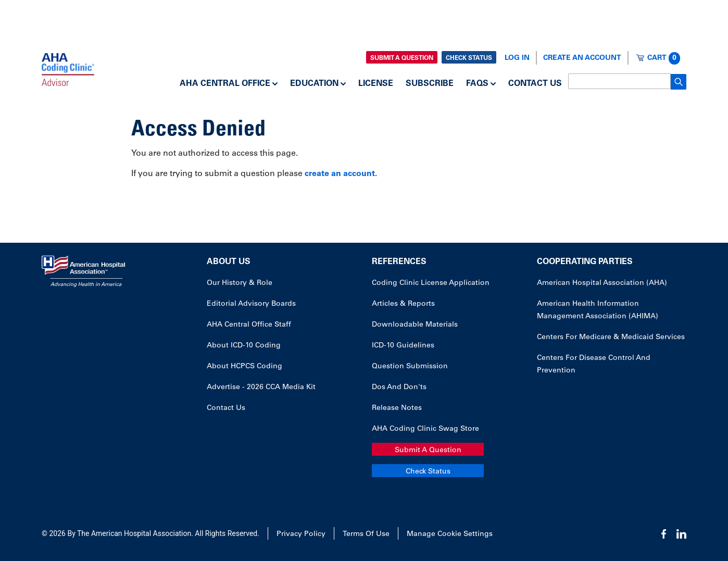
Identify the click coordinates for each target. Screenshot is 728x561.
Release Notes (397, 408)
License (376, 84)
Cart (664, 58)
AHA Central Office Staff (249, 325)
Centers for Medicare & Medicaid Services (611, 338)
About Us (229, 262)
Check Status (469, 58)
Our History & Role (240, 283)
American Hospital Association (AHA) (602, 283)
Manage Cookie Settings (450, 534)
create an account (340, 174)
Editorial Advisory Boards (251, 304)
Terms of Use (366, 534)
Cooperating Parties (585, 262)
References (399, 262)
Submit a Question (402, 58)
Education (314, 84)
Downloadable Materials (415, 325)
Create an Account (582, 58)
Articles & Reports (403, 304)
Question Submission (410, 367)
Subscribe (430, 84)
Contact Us (535, 84)
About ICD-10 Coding (244, 346)
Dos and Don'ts (399, 388)
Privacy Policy (301, 534)
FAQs (477, 84)
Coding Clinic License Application (431, 283)
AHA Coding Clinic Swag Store (425, 429)
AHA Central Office (225, 84)
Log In (517, 58)
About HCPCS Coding (244, 367)
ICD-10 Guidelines (403, 346)
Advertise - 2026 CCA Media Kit (261, 388)
